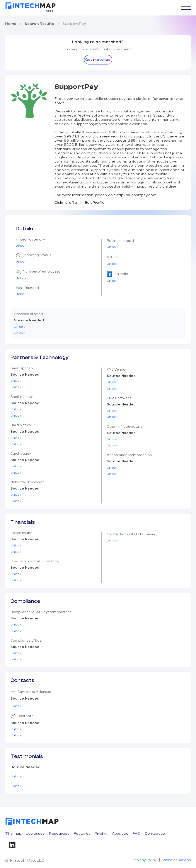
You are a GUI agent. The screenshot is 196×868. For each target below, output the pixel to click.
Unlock (21, 246)
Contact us (155, 834)
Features (82, 834)
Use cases (35, 834)
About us (120, 834)
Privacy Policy (145, 860)
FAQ (136, 834)
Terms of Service (176, 860)
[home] (31, 6)
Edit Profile (95, 203)
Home (11, 24)
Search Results (39, 24)
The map (13, 834)
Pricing (101, 834)
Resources (59, 834)
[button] (186, 8)
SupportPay (74, 24)
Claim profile (66, 203)
